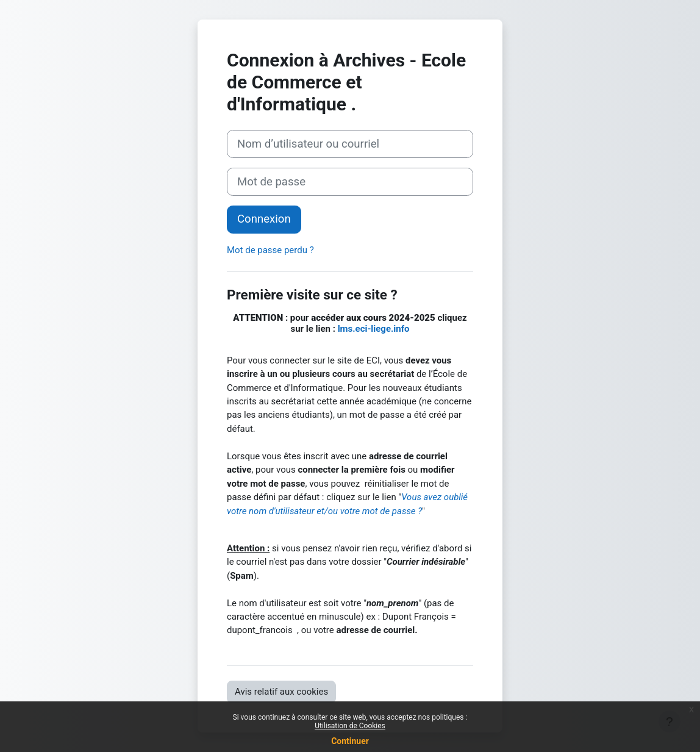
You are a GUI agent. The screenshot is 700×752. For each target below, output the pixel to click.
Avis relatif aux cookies (281, 692)
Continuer (350, 741)
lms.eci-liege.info (374, 329)
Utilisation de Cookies (350, 726)
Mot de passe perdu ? (270, 250)
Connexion (264, 219)
